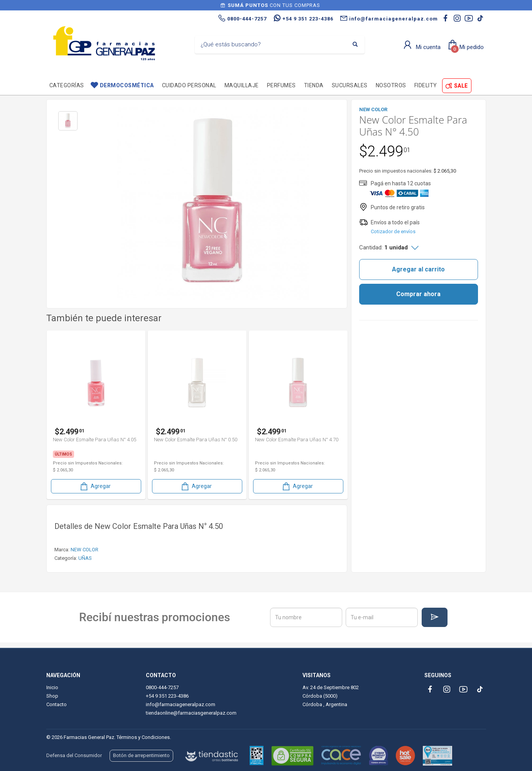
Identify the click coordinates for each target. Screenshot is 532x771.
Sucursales (350, 85)
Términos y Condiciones (143, 737)
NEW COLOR (84, 550)
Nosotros (391, 85)
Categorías (67, 85)
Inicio (52, 687)
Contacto (57, 704)
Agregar (95, 486)
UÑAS (85, 558)
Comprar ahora (418, 294)
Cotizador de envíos (393, 231)
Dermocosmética (127, 85)
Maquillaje (242, 85)
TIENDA (314, 85)
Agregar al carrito (418, 269)
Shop (52, 696)
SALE (461, 86)
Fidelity (426, 85)
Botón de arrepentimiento (141, 755)
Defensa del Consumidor (74, 755)
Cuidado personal (189, 85)
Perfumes (281, 85)
